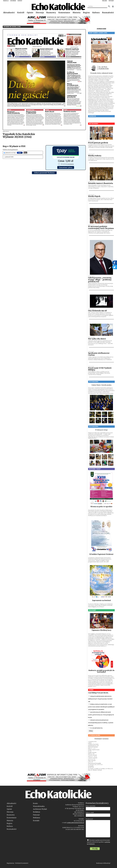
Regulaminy (10, 863)
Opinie (30, 13)
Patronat (36, 815)
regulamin (70, 164)
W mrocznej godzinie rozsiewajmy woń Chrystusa (101, 227)
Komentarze (64, 13)
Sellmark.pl (107, 863)
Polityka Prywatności (22, 863)
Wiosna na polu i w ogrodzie (101, 507)
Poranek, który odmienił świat (101, 73)
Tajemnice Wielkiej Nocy (101, 630)
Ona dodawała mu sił (97, 311)
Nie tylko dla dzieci (97, 339)
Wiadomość (89, 819)
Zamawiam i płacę (66, 167)
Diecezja (40, 13)
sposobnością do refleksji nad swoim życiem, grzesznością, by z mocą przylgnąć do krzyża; (101, 715)
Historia (77, 13)
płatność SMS (9, 157)
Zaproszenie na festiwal (101, 600)
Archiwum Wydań (40, 809)
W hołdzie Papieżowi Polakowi (101, 554)
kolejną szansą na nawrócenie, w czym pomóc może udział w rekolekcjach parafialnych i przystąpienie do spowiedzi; (101, 707)
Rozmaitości (108, 13)
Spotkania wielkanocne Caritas (99, 354)
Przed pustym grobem (98, 143)
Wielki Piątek (94, 196)
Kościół (21, 13)
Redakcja (36, 812)
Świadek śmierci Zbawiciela (101, 183)
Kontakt (36, 821)
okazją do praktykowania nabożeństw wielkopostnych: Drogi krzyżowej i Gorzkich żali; (100, 699)
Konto (35, 803)
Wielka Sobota (95, 156)
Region (86, 13)
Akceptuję (66, 164)
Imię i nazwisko (91, 806)
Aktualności (9, 13)
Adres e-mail (90, 812)
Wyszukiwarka (39, 806)
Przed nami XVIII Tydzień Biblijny (100, 369)
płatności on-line (15, 153)
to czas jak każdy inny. (96, 728)
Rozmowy (51, 13)
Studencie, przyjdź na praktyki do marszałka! (101, 671)
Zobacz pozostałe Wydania (44, 173)
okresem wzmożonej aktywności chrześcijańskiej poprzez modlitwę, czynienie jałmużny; (101, 723)
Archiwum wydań (101, 29)
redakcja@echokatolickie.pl (75, 823)
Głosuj (91, 731)
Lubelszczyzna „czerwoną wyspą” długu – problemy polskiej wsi (100, 280)
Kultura (96, 13)
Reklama (36, 818)
